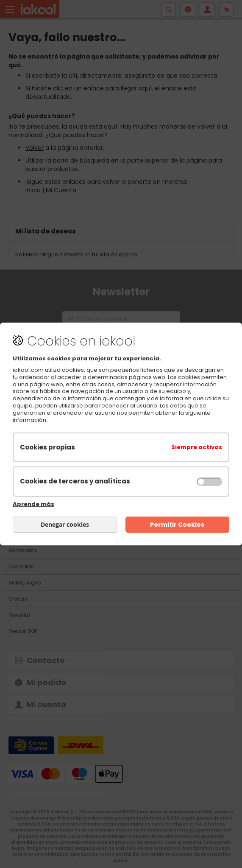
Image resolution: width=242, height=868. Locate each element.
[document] (121, 434)
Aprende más (33, 504)
